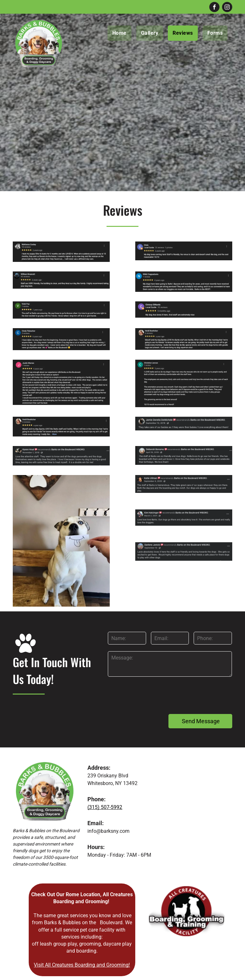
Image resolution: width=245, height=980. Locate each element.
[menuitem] (122, 33)
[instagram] (227, 8)
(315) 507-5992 (105, 807)
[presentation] (156, 695)
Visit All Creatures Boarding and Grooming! (82, 965)
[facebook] (214, 8)
